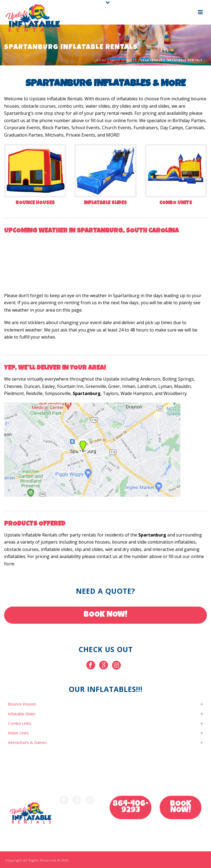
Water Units (18, 733)
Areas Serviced (124, 60)
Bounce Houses (35, 203)
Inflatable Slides (105, 203)
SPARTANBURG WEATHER (106, 259)
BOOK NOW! (106, 615)
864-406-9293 (131, 807)
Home (101, 60)
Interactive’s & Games (27, 742)
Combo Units (176, 203)
